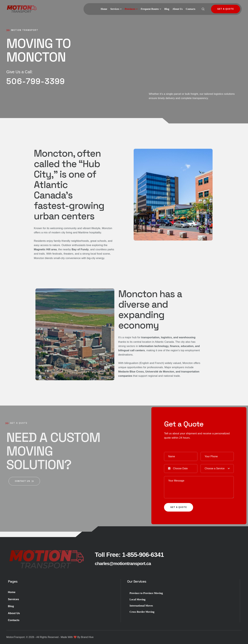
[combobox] (217, 469)
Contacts (14, 620)
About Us (14, 613)
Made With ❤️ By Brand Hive (77, 637)
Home (12, 592)
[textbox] (216, 469)
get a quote (179, 507)
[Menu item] (104, 9)
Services (13, 599)
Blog (11, 606)
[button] (121, 9)
